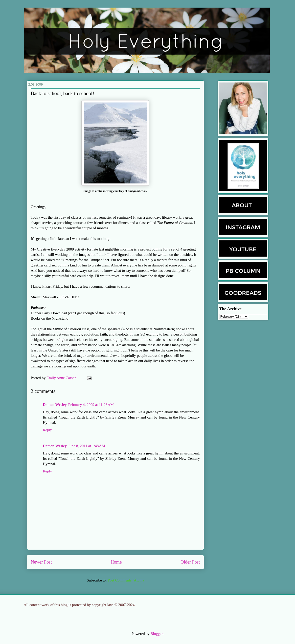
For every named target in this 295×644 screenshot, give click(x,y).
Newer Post (41, 562)
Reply (48, 430)
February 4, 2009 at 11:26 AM (91, 405)
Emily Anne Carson (62, 378)
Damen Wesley (55, 405)
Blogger (156, 634)
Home (116, 562)
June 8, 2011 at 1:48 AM (87, 446)
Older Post (190, 562)
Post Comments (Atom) (126, 580)
